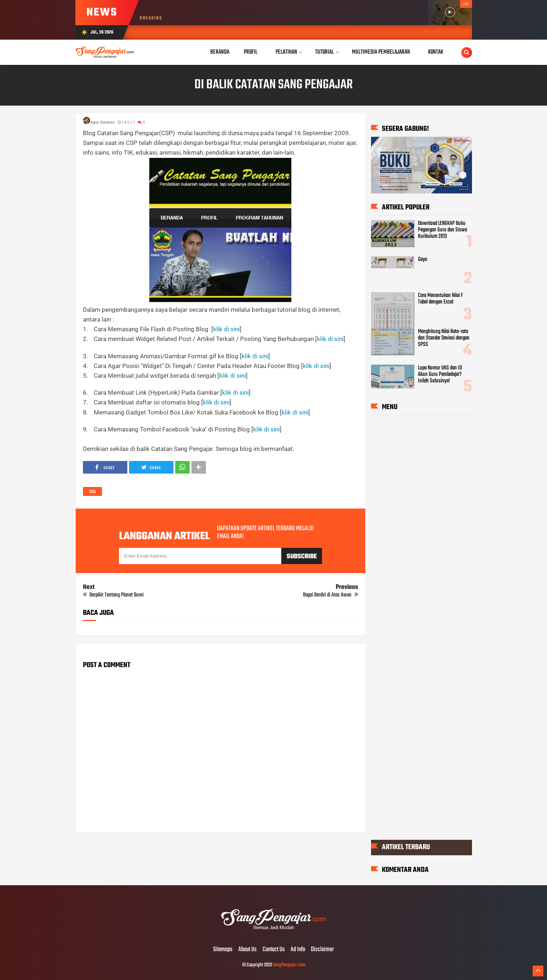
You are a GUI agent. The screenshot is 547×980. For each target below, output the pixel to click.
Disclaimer (322, 950)
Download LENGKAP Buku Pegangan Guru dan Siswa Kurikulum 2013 (442, 230)
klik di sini (226, 329)
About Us (248, 950)
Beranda (220, 52)
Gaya (422, 260)
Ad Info (298, 950)
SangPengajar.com (289, 965)
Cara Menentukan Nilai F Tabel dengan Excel (440, 299)
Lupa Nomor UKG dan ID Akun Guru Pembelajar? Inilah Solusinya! (440, 374)
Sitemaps (223, 950)
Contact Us (274, 950)
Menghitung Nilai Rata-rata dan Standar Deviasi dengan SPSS (444, 338)
